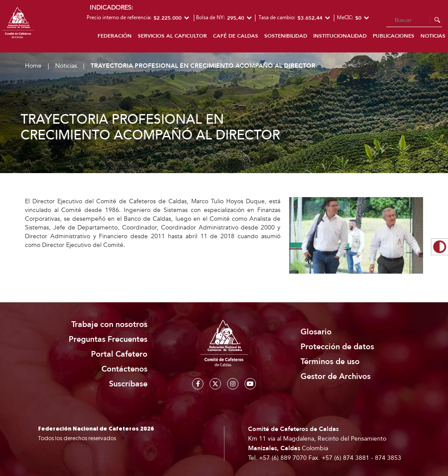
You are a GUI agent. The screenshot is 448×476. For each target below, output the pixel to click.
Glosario (316, 332)
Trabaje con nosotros (109, 325)
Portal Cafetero (119, 354)
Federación (115, 36)
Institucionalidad (340, 36)
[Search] (414, 21)
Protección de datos (337, 347)
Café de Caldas (236, 36)
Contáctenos (124, 369)
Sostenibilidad (286, 36)
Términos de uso (330, 362)
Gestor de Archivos (336, 377)
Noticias (66, 66)
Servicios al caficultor (172, 36)
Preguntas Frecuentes (108, 339)
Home (33, 66)
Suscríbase (128, 384)
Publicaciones (394, 36)
